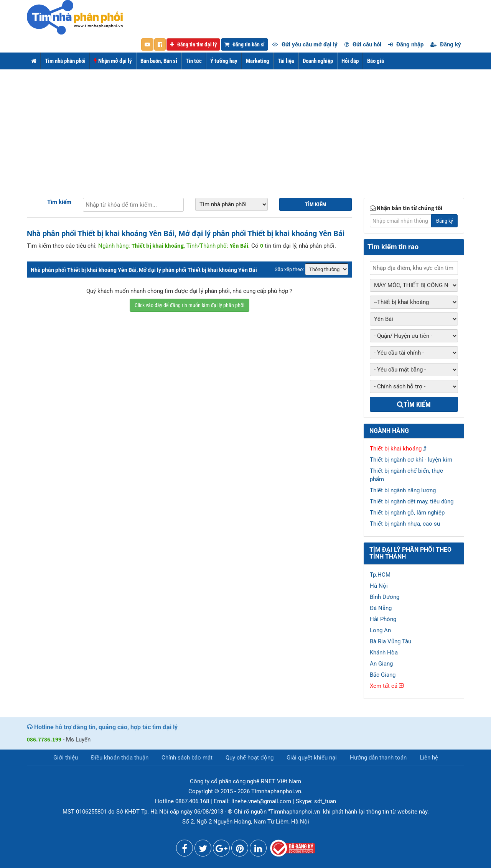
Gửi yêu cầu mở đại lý (305, 44)
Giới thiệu (66, 758)
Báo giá (376, 61)
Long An (380, 630)
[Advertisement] (245, 127)
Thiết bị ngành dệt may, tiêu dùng (412, 501)
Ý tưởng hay (224, 61)
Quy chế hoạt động (250, 758)
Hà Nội (379, 586)
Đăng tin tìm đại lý (193, 44)
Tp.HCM (380, 575)
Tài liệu (286, 61)
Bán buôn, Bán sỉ (159, 61)
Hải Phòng (383, 619)
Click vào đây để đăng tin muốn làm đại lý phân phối (189, 305)
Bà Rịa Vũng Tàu (390, 641)
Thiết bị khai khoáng (396, 449)
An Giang (381, 664)
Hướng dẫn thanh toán (378, 758)
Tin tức (194, 61)
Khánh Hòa (384, 653)
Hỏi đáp (350, 61)
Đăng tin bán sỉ (245, 44)
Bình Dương (385, 597)
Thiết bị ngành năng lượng (403, 490)
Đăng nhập (406, 44)
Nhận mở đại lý (113, 61)
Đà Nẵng (381, 608)
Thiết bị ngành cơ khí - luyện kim (411, 460)
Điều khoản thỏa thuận (120, 758)
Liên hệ (429, 758)
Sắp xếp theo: (289, 269)
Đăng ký (446, 44)
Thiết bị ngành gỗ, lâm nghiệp (407, 513)
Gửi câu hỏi (363, 44)
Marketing (258, 61)
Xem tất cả (387, 686)
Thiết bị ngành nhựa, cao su (405, 524)
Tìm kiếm (59, 202)
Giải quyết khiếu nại (312, 758)
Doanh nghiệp (318, 61)
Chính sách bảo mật (187, 758)
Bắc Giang (383, 675)
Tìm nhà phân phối (65, 61)
